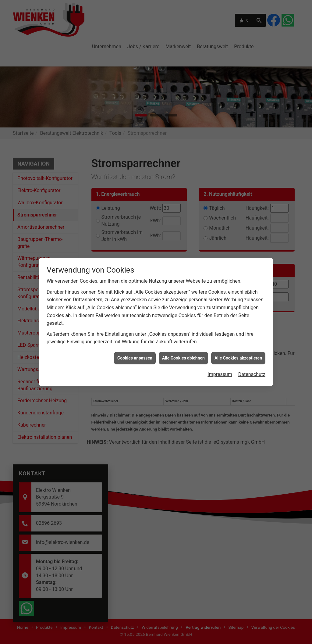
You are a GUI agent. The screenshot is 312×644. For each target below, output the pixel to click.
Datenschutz (252, 348)
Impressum (220, 348)
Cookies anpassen (135, 331)
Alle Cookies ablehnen (183, 331)
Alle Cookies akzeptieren (238, 331)
